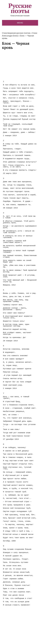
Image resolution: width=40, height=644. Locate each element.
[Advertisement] (19, 65)
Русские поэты (20, 8)
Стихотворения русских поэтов (16, 33)
